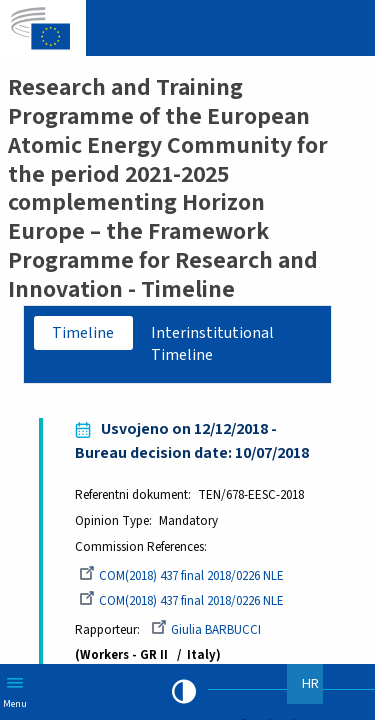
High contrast (184, 692)
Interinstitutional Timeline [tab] (212, 344)
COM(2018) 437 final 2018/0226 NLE (181, 576)
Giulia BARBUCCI (206, 630)
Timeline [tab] (83, 333)
